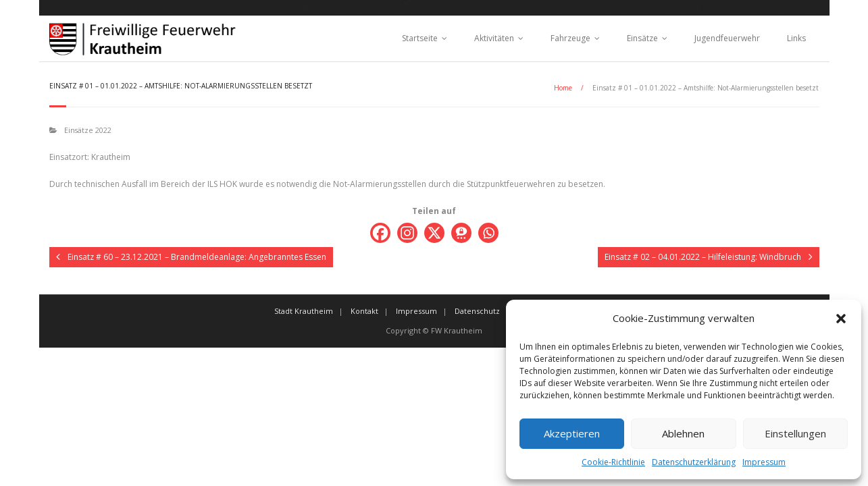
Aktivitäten (494, 38)
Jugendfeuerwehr (727, 38)
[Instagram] (407, 233)
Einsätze (642, 38)
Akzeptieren (572, 433)
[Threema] (461, 233)
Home (563, 88)
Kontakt (364, 311)
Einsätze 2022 (88, 130)
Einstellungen (795, 433)
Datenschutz (477, 311)
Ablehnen (683, 433)
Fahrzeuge (570, 38)
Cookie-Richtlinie (613, 462)
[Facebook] (380, 233)
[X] (434, 233)
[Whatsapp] (488, 233)
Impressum (764, 462)
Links (796, 38)
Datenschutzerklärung (694, 462)
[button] (841, 319)
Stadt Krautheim (304, 311)
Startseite (420, 38)
